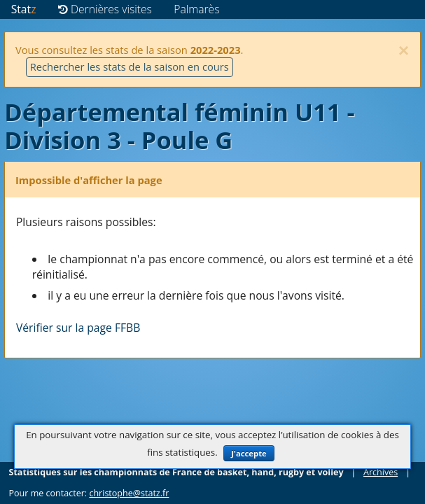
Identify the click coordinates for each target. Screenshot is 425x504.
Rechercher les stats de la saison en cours (130, 66)
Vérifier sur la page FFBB (78, 328)
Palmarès (196, 9)
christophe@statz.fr (129, 493)
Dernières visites (105, 9)
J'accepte (249, 453)
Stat (24, 9)
